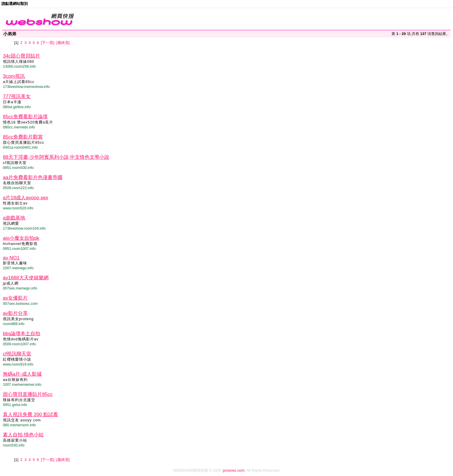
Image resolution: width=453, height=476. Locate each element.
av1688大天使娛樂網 (26, 278)
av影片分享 (15, 313)
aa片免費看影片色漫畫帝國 (33, 177)
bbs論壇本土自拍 (22, 334)
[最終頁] (63, 43)
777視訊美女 (17, 96)
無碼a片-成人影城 (22, 374)
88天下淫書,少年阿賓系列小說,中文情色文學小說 (56, 157)
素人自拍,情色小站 (23, 435)
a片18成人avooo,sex (26, 198)
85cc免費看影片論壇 (25, 117)
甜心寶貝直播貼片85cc (28, 394)
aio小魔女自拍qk (21, 238)
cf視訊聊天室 (17, 354)
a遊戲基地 (14, 218)
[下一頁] (48, 43)
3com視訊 (14, 76)
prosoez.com (234, 470)
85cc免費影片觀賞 (23, 137)
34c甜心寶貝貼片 (22, 56)
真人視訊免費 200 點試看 (30, 415)
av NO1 (11, 258)
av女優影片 (15, 298)
